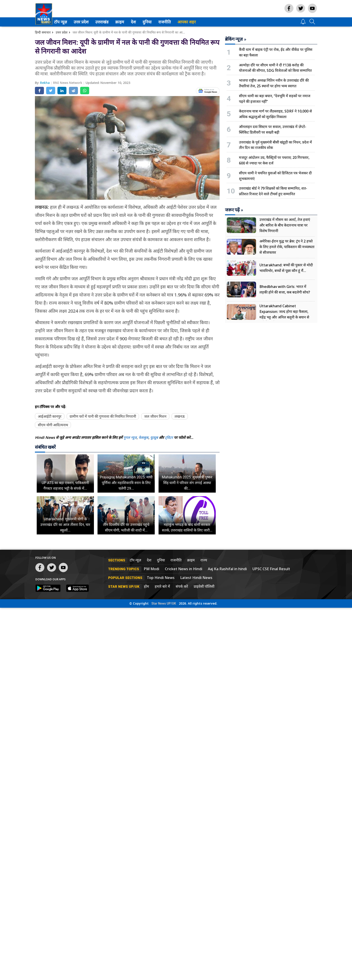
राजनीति (170, 22)
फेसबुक (143, 437)
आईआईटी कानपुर (50, 416)
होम (146, 586)
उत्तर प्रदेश (86, 22)
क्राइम (125, 22)
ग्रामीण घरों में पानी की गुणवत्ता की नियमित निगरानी (103, 416)
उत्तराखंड (107, 22)
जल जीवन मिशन (155, 416)
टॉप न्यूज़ (66, 22)
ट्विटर (169, 437)
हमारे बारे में (162, 586)
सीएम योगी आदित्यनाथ (53, 425)
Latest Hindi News (196, 578)
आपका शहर (193, 22)
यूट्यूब (154, 437)
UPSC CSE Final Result (271, 569)
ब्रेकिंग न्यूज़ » (236, 39)
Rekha (45, 83)
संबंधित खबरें (45, 447)
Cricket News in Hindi (184, 569)
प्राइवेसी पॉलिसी (204, 586)
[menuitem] (67, 22)
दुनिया (153, 22)
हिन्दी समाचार (43, 32)
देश (139, 22)
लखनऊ (180, 416)
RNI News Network (68, 83)
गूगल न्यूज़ (130, 437)
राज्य (204, 560)
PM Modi (151, 569)
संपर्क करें (182, 586)
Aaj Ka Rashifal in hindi (227, 569)
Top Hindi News (161, 578)
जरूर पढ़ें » (234, 210)
